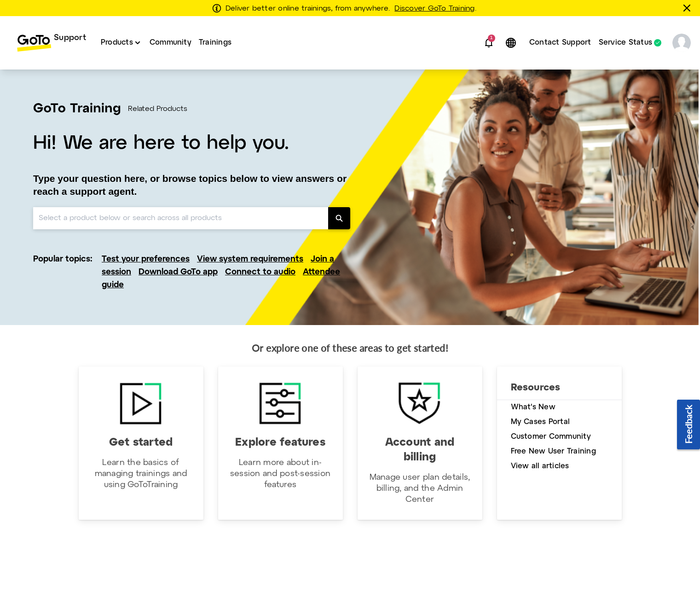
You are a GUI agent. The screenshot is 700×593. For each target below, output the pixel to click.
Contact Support (560, 43)
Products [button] (117, 43)
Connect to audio (260, 272)
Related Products (158, 109)
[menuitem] (51, 43)
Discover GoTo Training (434, 9)
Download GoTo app (178, 272)
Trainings (215, 43)
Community (171, 43)
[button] (489, 43)
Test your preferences (146, 259)
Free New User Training (553, 451)
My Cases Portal (541, 422)
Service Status (625, 43)
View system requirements (250, 259)
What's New (533, 407)
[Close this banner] (688, 8)
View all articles (540, 466)
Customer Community (551, 437)
